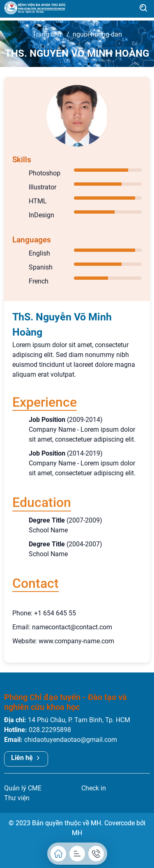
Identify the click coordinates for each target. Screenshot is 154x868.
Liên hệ (26, 758)
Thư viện (17, 798)
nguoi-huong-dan (97, 34)
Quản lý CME (23, 788)
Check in (94, 788)
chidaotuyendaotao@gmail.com (71, 740)
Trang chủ (47, 34)
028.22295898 (50, 730)
